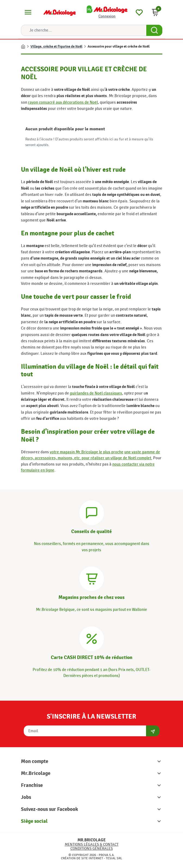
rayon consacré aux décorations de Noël (63, 102)
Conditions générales (92, 849)
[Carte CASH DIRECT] (92, 638)
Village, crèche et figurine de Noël (56, 47)
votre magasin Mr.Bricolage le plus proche (87, 452)
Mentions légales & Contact (92, 844)
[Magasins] (92, 578)
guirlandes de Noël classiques (96, 393)
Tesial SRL (114, 858)
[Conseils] (92, 512)
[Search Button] (154, 30)
